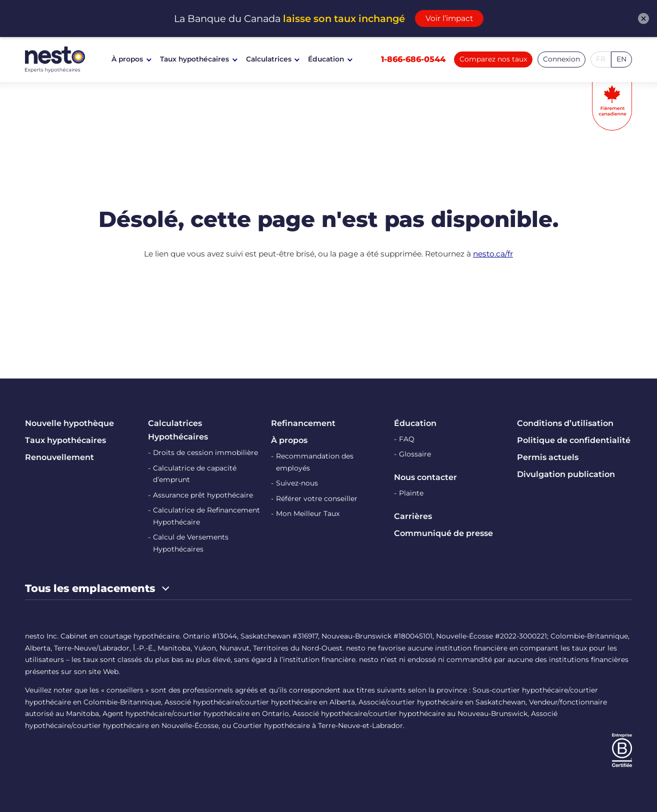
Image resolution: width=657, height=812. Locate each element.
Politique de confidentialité (574, 440)
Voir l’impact (449, 18)
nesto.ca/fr (493, 254)
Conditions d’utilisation (565, 423)
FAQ (407, 439)
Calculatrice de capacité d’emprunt (195, 474)
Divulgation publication (566, 474)
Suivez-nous (297, 483)
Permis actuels (548, 457)
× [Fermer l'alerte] (643, 18)
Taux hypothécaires (194, 59)
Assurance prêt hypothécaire (203, 495)
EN (621, 59)
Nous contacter (425, 477)
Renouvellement (59, 457)
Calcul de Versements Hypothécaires (191, 543)
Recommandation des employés (315, 462)
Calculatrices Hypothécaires (178, 430)
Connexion (561, 59)
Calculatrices (269, 59)
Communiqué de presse (443, 533)
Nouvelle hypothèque (69, 423)
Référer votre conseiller (317, 498)
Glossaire (415, 454)
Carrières (413, 516)
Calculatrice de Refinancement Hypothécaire (206, 516)
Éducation (326, 59)
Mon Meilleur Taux (308, 513)
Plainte (411, 493)
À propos (127, 59)
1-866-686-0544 (413, 59)
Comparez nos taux (493, 59)
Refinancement (303, 423)
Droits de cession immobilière (205, 452)
